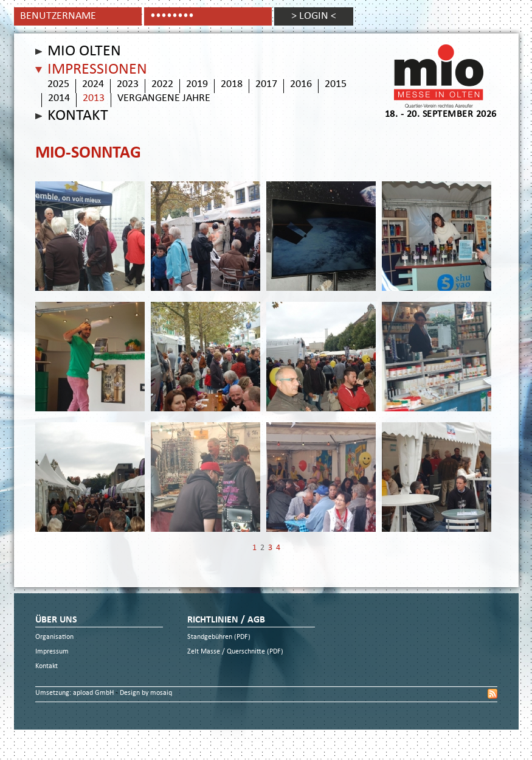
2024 (93, 85)
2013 (94, 99)
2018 (232, 85)
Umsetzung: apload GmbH (75, 693)
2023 (128, 85)
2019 (197, 85)
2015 (336, 85)
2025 (58, 85)
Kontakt (78, 116)
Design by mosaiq (146, 693)
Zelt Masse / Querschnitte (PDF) (235, 652)
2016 (301, 85)
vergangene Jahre (164, 99)
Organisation (54, 637)
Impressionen (97, 70)
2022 (162, 85)
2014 (59, 99)
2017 (266, 85)
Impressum (52, 652)
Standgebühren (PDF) (219, 637)
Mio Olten (84, 52)
